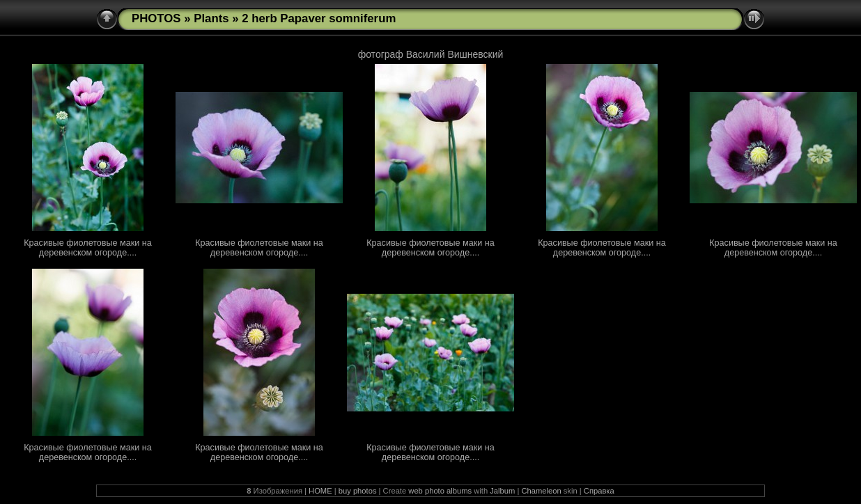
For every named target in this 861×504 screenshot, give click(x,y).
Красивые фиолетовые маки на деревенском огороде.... (88, 248)
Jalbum (502, 491)
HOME (320, 491)
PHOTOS (156, 18)
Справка (599, 491)
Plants (211, 18)
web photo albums (440, 491)
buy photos (358, 491)
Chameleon (541, 491)
